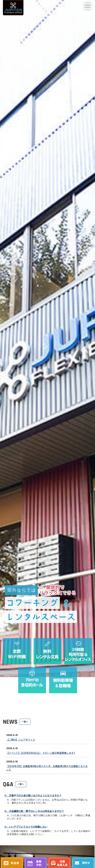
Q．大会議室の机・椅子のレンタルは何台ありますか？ (34, 811)
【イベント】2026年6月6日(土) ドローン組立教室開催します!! (41, 753)
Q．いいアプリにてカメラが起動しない (26, 827)
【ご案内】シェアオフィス (21, 740)
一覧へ (25, 722)
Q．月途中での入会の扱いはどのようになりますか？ (33, 796)
